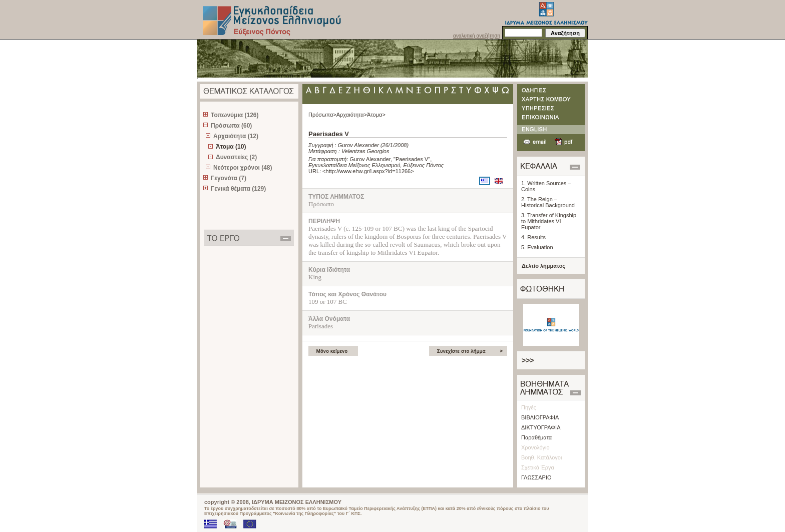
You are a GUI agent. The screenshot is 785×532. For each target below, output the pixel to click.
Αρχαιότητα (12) (236, 136)
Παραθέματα (536, 437)
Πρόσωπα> (322, 115)
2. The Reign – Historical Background (548, 202)
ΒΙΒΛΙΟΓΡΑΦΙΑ (540, 417)
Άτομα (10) (231, 147)
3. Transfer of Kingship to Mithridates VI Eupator (549, 221)
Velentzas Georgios (365, 151)
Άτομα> (376, 115)
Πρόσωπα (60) (231, 126)
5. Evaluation (537, 247)
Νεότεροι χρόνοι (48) (243, 168)
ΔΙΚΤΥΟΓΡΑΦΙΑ (541, 427)
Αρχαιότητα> (352, 115)
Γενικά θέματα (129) (238, 189)
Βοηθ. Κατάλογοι (541, 457)
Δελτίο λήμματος (543, 266)
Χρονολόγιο (535, 447)
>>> (528, 360)
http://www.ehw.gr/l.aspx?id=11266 (368, 171)
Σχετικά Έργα (538, 467)
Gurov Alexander (358, 145)
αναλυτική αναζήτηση (477, 36)
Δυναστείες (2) (236, 157)
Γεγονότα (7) (229, 178)
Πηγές (529, 407)
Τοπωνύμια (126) (235, 115)
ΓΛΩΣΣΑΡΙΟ (536, 477)
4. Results (533, 237)
